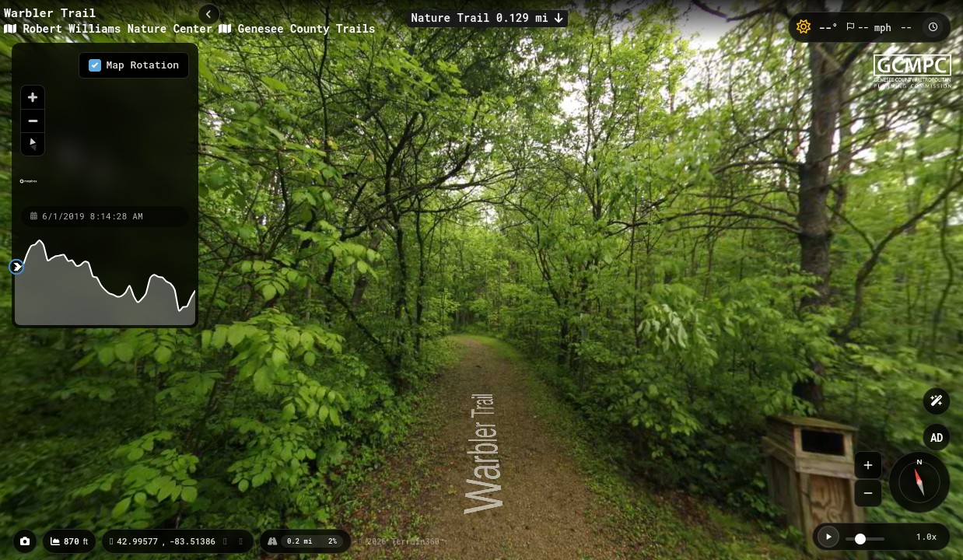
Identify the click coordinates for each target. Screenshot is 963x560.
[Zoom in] (33, 97)
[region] (105, 124)
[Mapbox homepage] (28, 188)
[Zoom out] (33, 121)
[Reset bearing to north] (33, 144)
